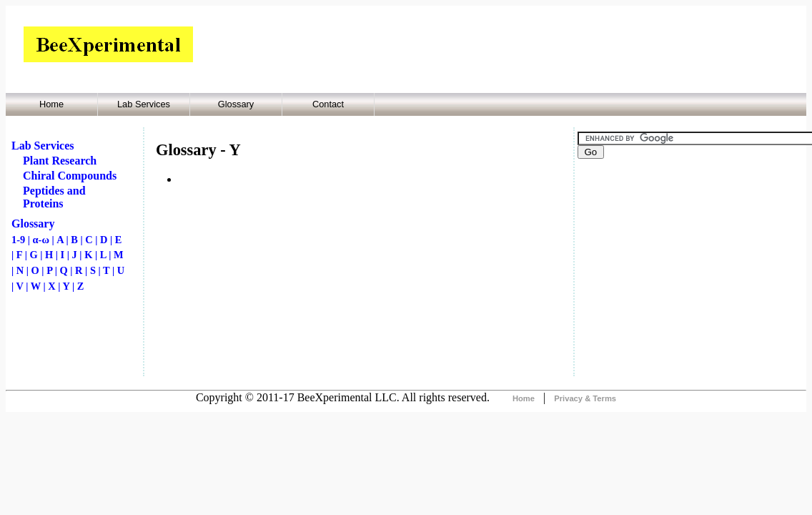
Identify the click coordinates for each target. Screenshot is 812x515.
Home (51, 104)
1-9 (18, 240)
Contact (328, 104)
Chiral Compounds (70, 176)
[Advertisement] (362, 282)
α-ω (41, 240)
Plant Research (60, 161)
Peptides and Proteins (54, 197)
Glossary (236, 104)
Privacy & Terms (585, 398)
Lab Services (144, 104)
